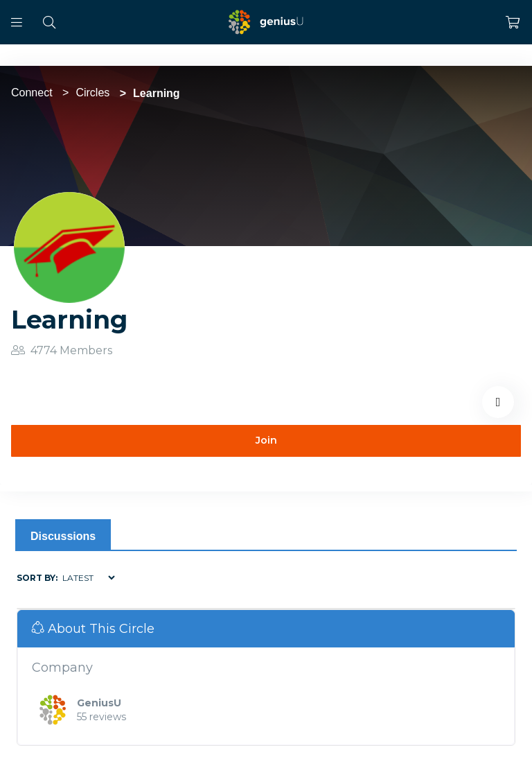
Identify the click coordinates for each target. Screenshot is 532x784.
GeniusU (99, 703)
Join (266, 440)
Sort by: (37, 578)
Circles (92, 93)
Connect (32, 93)
